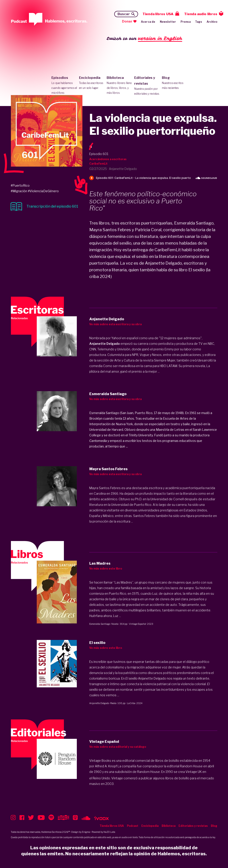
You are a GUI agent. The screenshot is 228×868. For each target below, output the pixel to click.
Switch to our (144, 39)
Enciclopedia (92, 83)
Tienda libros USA (158, 14)
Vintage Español (137, 624)
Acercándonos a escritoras (108, 159)
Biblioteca (119, 86)
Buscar (124, 14)
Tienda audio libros (201, 14)
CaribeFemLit (98, 164)
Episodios (64, 86)
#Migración (19, 191)
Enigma (86, 832)
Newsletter (168, 22)
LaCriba (131, 703)
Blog (175, 83)
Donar (127, 21)
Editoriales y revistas (147, 86)
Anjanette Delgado (99, 703)
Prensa (186, 22)
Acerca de (148, 22)
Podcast (133, 826)
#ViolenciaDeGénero (43, 191)
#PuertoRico (20, 185)
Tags (199, 22)
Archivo (212, 22)
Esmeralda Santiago (100, 624)
